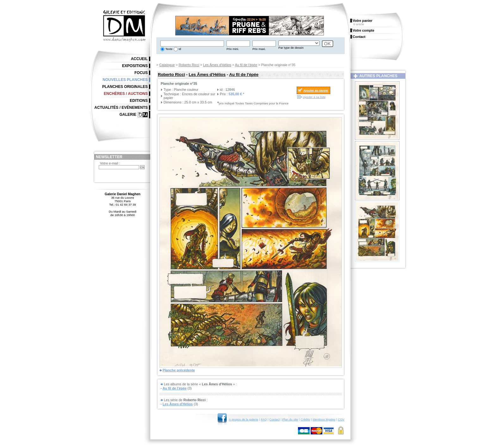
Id (180, 49)
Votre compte (363, 30)
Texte (168, 49)
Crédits (305, 419)
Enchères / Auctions (126, 94)
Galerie (128, 115)
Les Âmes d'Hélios (217, 65)
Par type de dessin (291, 48)
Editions (139, 101)
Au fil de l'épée (246, 65)
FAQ (264, 419)
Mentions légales (324, 419)
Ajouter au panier (316, 90)
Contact (274, 419)
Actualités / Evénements (121, 108)
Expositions (135, 66)
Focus (141, 73)
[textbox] (192, 44)
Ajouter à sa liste (314, 97)
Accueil (139, 59)
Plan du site (290, 419)
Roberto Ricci (189, 65)
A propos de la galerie (244, 419)
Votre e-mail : (110, 163)
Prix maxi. (259, 49)
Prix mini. (233, 49)
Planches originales (125, 87)
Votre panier (363, 21)
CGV (341, 419)
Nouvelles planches (125, 80)
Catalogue (167, 65)
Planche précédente (179, 370)
